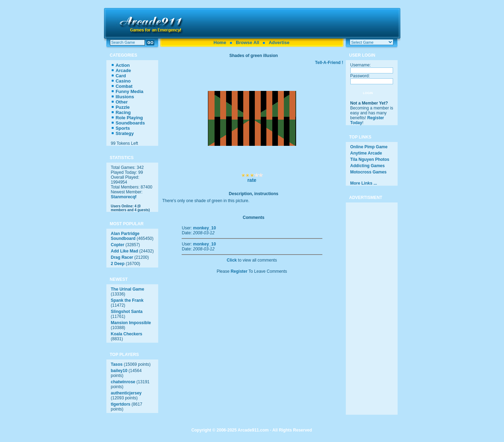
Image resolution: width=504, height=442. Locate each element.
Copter (118, 245)
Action (122, 65)
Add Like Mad (125, 251)
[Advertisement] (295, 23)
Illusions (125, 97)
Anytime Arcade (366, 153)
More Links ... (364, 183)
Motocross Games (369, 172)
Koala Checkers (127, 334)
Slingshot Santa (127, 312)
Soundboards (130, 123)
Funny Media (129, 91)
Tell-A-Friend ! (329, 63)
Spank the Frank (127, 300)
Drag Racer (122, 257)
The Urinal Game (128, 289)
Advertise (279, 42)
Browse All (248, 42)
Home (220, 42)
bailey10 (119, 371)
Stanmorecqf (124, 197)
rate (252, 180)
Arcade (123, 70)
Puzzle (122, 107)
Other (122, 102)
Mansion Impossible (131, 323)
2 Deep (118, 264)
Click (232, 260)
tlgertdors (121, 404)
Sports (123, 128)
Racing (123, 112)
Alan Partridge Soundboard (125, 236)
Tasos (117, 364)
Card (121, 76)
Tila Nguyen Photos (370, 159)
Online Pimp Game (369, 147)
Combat (124, 86)
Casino (123, 81)
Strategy (125, 133)
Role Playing (129, 118)
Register (239, 271)
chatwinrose (123, 382)
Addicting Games (368, 166)
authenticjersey (126, 393)
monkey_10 (205, 228)
